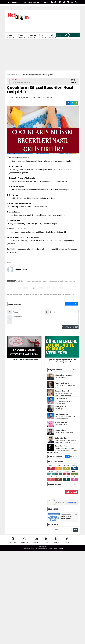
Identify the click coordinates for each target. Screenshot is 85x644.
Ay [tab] (76, 454)
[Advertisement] (42, 55)
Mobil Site (13, 538)
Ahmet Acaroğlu (62, 420)
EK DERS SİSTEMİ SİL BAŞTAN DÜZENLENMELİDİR (64, 399)
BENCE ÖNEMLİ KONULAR (63, 422)
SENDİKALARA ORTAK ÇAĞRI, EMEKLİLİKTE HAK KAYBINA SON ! (65, 392)
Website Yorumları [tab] (71, 278)
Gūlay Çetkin (60, 404)
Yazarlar (56, 538)
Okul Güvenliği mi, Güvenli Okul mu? (65, 384)
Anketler (67, 538)
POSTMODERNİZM (60, 375)
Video (46, 538)
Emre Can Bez (61, 443)
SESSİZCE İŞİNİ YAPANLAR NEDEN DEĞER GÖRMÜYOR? (65, 415)
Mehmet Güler (61, 396)
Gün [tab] (67, 454)
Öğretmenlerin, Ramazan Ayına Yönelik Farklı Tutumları (65, 439)
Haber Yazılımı (58, 546)
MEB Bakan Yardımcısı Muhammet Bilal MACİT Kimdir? (69, 514)
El (18, 203)
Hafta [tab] (72, 454)
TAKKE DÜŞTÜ (59, 406)
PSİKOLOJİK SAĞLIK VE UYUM (64, 430)
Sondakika (25, 538)
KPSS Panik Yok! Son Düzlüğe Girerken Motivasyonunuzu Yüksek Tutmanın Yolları (62, 448)
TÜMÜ (75, 367)
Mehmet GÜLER (61, 412)
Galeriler (36, 538)
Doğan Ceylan (61, 435)
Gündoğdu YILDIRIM (63, 373)
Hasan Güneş (61, 428)
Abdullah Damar (62, 380)
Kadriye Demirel (62, 388)
